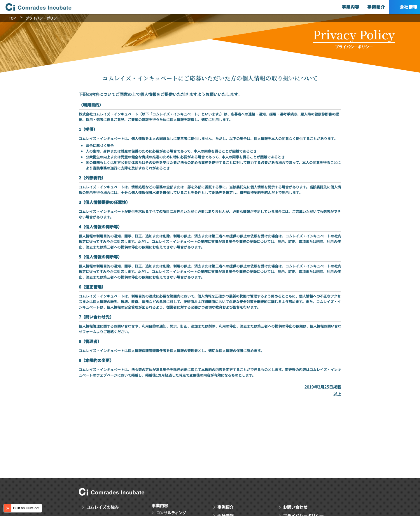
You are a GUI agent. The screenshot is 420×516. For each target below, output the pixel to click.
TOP (12, 18)
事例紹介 (360, 7)
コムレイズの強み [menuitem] (102, 507)
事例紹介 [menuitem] (225, 507)
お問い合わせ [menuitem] (295, 507)
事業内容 (333, 7)
